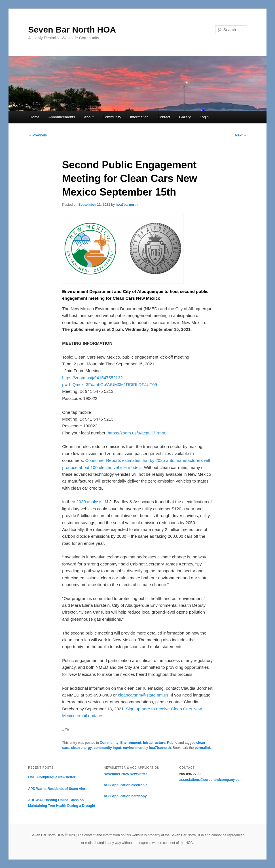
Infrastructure (154, 743)
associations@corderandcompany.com (211, 780)
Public (172, 743)
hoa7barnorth (127, 205)
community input (108, 748)
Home (34, 117)
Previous (37, 135)
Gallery (185, 117)
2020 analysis (89, 502)
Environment (131, 743)
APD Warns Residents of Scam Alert (57, 789)
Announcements (62, 117)
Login (204, 117)
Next (241, 135)
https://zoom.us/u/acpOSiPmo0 (137, 433)
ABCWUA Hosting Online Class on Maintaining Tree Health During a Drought (62, 803)
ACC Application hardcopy (125, 796)
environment (133, 748)
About (89, 117)
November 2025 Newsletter (125, 774)
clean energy (82, 748)
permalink (203, 748)
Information (139, 117)
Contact (164, 117)
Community (112, 117)
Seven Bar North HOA (72, 30)
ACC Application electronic (126, 785)
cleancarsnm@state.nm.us (143, 695)
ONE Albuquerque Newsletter (52, 777)
